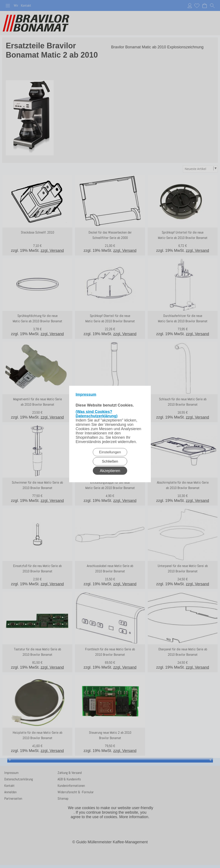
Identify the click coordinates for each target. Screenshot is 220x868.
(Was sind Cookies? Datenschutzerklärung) (97, 414)
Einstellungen (110, 452)
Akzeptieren (110, 471)
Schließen (110, 461)
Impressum (86, 394)
